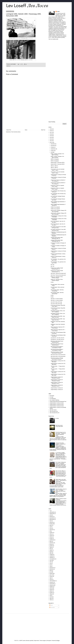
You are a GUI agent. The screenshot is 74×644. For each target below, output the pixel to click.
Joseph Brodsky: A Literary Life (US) (57, 406)
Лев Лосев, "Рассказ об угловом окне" (58, 273)
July (52, 152)
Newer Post (9, 130)
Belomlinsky (52, 519)
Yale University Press (54, 411)
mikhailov (51, 557)
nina (50, 563)
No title (52, 282)
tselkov (51, 591)
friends (51, 537)
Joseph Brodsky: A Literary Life (57, 388)
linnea (51, 552)
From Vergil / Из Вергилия (61, 462)
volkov (51, 600)
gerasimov (52, 543)
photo (51, 571)
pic (10, 66)
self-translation (52, 581)
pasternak (52, 569)
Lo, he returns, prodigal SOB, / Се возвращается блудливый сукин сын (60, 454)
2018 (51, 131)
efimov (51, 534)
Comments (52, 607)
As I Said (51, 397)
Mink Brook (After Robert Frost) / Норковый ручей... (57, 342)
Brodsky (51, 524)
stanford (51, 590)
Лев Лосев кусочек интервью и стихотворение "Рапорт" (57, 347)
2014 (51, 137)
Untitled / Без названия (55, 207)
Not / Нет (53, 265)
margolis (51, 554)
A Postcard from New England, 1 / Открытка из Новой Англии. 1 (60, 444)
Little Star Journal (53, 410)
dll (50, 531)
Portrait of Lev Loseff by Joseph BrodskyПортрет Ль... (57, 269)
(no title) (57, 418)
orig (50, 566)
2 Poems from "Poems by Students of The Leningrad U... (58, 181)
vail (50, 595)
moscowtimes (52, 559)
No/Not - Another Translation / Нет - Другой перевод (58, 154)
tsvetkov (51, 592)
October (53, 147)
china (51, 528)
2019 (51, 129)
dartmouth (52, 530)
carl (50, 527)
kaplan (51, 547)
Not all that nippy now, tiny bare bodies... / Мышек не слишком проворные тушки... (61, 434)
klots (51, 549)
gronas (51, 544)
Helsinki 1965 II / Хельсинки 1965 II (58, 163)
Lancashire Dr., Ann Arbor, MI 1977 (57, 338)
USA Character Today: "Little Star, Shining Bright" (57, 290)
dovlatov (51, 533)
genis (51, 541)
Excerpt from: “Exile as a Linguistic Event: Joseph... (57, 186)
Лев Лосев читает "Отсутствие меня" (58, 355)
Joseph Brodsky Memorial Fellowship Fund (58, 402)
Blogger (58, 641)
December (53, 144)
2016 (51, 134)
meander (51, 556)
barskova (51, 517)
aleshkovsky (52, 514)
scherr (51, 579)
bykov (51, 525)
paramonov (52, 568)
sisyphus (51, 587)
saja (50, 578)
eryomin (51, 536)
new (50, 560)
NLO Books (52, 396)
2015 (51, 136)
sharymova (52, 585)
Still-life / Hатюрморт (55, 159)
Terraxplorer (49, 641)
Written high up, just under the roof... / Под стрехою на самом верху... (61, 481)
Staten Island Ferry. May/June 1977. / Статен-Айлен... (58, 328)
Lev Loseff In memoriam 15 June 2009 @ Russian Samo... (58, 227)
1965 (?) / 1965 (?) (54, 166)
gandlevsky (52, 540)
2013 (51, 139)
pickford (51, 573)
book (51, 521)
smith (51, 588)
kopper (51, 550)
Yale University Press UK (54, 413)
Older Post (43, 130)
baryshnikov (52, 518)
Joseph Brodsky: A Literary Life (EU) (57, 403)
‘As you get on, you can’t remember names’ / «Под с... (58, 170)
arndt (51, 515)
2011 (51, 142)
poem (51, 575)
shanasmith (52, 584)
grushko (51, 546)
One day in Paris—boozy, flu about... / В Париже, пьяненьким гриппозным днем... (61, 491)
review (51, 576)
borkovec (51, 522)
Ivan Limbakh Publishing (54, 400)
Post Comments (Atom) (16, 132)
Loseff (58, 12)
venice (51, 597)
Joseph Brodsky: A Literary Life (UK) (57, 404)
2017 (51, 132)
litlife (51, 553)
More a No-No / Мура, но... (61, 471)
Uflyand (51, 594)
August (52, 151)
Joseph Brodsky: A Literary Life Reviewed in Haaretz (57, 378)
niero (51, 562)
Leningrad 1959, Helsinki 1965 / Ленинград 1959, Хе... (57, 238)
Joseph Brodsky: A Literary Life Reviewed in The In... (57, 383)
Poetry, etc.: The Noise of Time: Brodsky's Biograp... (57, 277)
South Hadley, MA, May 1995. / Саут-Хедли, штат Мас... (58, 317)
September (53, 149)
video (51, 598)
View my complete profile (53, 39)
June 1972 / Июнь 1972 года (56, 302)
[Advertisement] (26, 118)
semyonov (52, 582)
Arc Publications (53, 399)
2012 (51, 141)
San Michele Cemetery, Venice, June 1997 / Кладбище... (58, 311)
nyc (50, 565)
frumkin (51, 538)
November (53, 146)
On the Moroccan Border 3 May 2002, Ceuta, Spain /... (58, 306)
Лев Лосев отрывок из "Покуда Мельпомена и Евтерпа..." (57, 353)
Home (26, 130)
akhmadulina (52, 512)
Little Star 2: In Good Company (57, 299)
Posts (51, 605)
